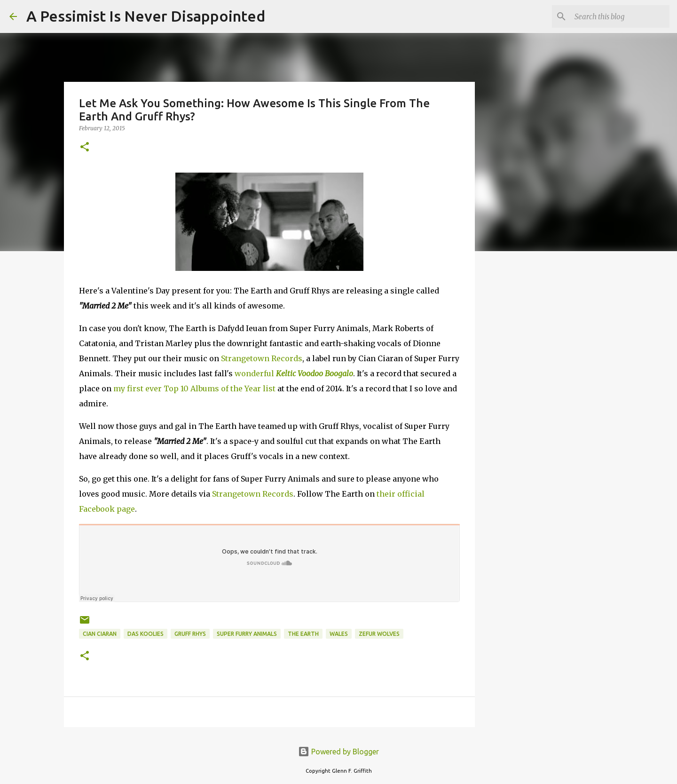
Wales (339, 634)
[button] (85, 147)
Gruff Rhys (190, 634)
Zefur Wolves (379, 634)
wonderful (294, 373)
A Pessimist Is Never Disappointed (146, 16)
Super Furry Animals (247, 634)
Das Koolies (146, 634)
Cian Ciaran (100, 634)
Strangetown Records (262, 358)
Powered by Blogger (338, 752)
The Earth (303, 634)
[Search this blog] (620, 16)
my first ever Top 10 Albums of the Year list (194, 388)
